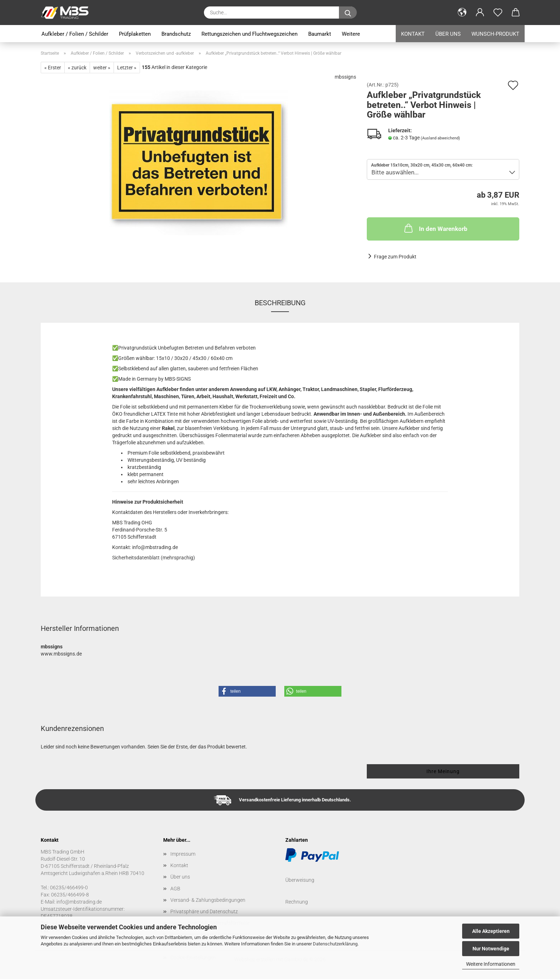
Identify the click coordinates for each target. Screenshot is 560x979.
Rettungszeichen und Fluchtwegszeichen (249, 34)
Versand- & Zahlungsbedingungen (208, 900)
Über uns (448, 34)
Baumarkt (320, 34)
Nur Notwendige (491, 949)
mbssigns (345, 77)
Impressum (183, 854)
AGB (175, 889)
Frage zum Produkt (395, 257)
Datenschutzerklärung (335, 944)
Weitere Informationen (491, 964)
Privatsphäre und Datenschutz (204, 911)
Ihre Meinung (443, 771)
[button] (462, 13)
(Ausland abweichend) (440, 138)
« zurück (77, 68)
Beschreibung (280, 303)
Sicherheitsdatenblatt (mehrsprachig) (154, 558)
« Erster (53, 68)
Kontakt (413, 34)
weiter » (102, 68)
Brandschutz (176, 34)
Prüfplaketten (135, 34)
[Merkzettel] (498, 13)
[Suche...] (348, 13)
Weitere (351, 34)
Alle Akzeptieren (491, 931)
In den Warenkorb (435, 228)
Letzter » (127, 68)
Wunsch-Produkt (495, 34)
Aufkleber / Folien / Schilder (75, 34)
